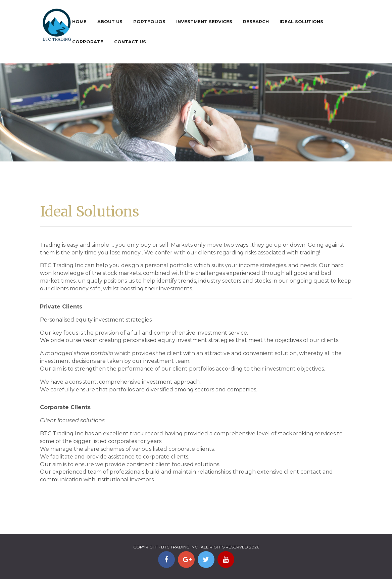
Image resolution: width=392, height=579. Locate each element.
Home (79, 21)
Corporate (88, 42)
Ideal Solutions (301, 21)
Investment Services (204, 21)
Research (256, 21)
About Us (110, 21)
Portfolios (149, 21)
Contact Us (130, 42)
